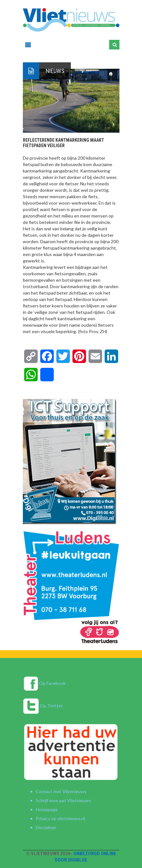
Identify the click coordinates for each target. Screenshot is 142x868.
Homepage (47, 809)
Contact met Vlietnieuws (61, 791)
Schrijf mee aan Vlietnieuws (63, 800)
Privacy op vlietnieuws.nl (60, 818)
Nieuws (55, 71)
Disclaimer (46, 827)
